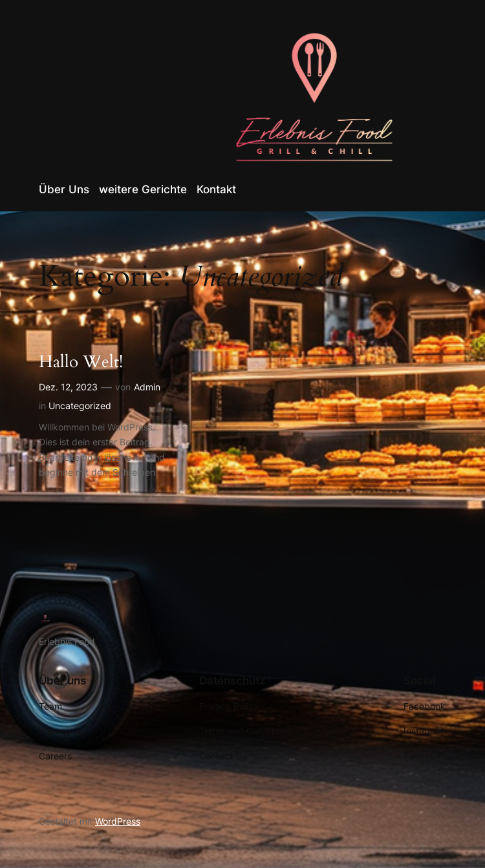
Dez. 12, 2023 (68, 387)
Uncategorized (80, 406)
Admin (147, 387)
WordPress (118, 821)
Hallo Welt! (81, 362)
